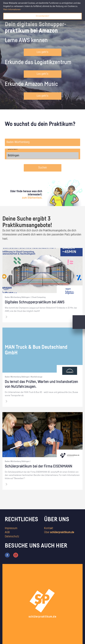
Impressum (11, 528)
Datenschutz (12, 537)
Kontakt (49, 528)
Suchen (43, 168)
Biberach (42, 149)
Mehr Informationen (12, 10)
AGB (7, 532)
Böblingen (42, 156)
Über (59, 532)
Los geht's (42, 52)
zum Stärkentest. (32, 198)
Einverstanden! (42, 16)
